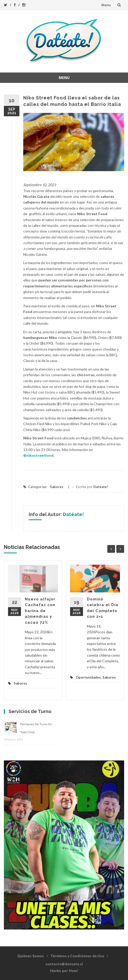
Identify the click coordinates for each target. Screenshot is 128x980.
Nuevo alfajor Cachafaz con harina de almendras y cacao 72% (40, 611)
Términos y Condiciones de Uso (77, 956)
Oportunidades (88, 677)
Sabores (57, 487)
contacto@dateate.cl (64, 964)
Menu (106, 5)
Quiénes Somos (31, 956)
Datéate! (101, 487)
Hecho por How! (64, 971)
